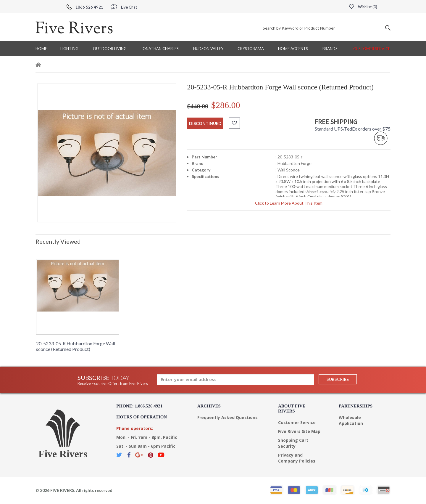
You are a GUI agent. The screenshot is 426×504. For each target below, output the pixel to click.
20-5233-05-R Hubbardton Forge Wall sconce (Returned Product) (76, 346)
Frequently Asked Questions (227, 417)
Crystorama (251, 49)
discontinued (205, 123)
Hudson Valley (208, 49)
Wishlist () (363, 7)
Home (41, 49)
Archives (209, 406)
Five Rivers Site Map (299, 431)
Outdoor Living (110, 49)
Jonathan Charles (160, 49)
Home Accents (293, 49)
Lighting (69, 49)
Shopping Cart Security (293, 443)
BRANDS (330, 49)
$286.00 (226, 105)
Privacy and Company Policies (297, 458)
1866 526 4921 (85, 7)
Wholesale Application (351, 420)
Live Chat (124, 7)
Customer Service (372, 49)
